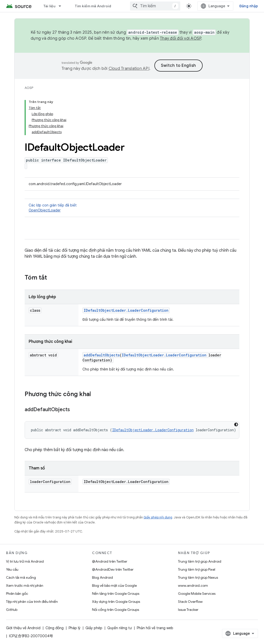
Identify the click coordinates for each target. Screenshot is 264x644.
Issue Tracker (188, 610)
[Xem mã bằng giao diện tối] (236, 424)
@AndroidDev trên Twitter (113, 569)
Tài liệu (49, 6)
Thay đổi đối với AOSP (181, 38)
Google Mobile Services (197, 594)
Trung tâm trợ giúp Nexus (198, 577)
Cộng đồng (55, 628)
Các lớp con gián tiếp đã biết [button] (132, 208)
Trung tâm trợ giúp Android (200, 561)
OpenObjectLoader (45, 210)
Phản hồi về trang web (155, 628)
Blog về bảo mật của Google (114, 585)
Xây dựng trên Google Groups (116, 602)
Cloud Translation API (129, 69)
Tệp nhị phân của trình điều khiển (32, 602)
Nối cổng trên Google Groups (116, 610)
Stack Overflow (190, 602)
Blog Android (102, 577)
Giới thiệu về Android (23, 628)
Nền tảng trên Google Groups (116, 594)
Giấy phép (94, 628)
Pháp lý (75, 628)
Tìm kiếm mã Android (93, 6)
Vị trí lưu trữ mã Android (25, 561)
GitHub (12, 610)
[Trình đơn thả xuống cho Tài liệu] (62, 6)
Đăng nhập (249, 6)
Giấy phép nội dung (158, 517)
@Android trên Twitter (110, 561)
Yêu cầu (12, 569)
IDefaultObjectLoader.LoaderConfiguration (126, 310)
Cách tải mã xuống (21, 577)
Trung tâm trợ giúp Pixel (197, 569)
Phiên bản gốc (17, 594)
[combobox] (155, 6)
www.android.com (193, 585)
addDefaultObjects (102, 355)
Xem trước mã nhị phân (25, 585)
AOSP (29, 88)
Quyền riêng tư (120, 628)
